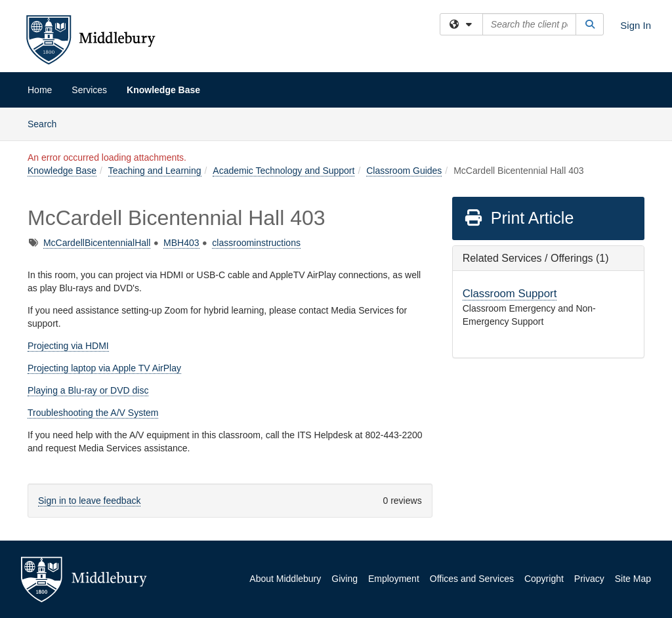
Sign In (636, 25)
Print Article (519, 218)
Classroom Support (510, 294)
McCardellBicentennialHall (97, 243)
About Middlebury (285, 579)
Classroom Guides (404, 171)
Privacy (589, 579)
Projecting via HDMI (68, 346)
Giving (345, 579)
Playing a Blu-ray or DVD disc (88, 390)
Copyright (544, 579)
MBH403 (181, 243)
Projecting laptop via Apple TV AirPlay (104, 368)
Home (40, 90)
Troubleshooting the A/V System (93, 413)
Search (47, 123)
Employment (394, 579)
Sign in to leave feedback (89, 501)
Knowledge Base (163, 90)
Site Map (633, 579)
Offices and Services (472, 579)
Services (89, 90)
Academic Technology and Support (283, 171)
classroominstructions (256, 243)
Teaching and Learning (155, 171)
